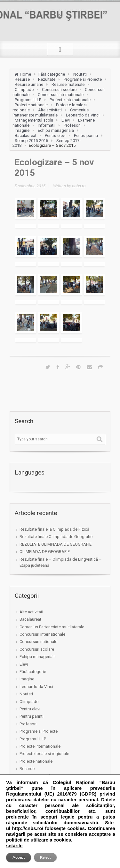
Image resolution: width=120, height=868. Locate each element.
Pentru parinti (86, 135)
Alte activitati (50, 110)
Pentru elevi (55, 135)
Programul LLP (28, 100)
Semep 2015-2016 (31, 141)
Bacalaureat (26, 135)
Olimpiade (24, 90)
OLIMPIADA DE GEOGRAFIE (45, 552)
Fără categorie (52, 74)
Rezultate (47, 79)
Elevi (66, 120)
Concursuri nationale (38, 642)
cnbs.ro (79, 186)
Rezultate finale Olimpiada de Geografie (56, 537)
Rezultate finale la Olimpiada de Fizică (54, 529)
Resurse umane (29, 84)
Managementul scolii (34, 120)
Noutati (80, 74)
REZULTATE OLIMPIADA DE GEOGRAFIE (56, 544)
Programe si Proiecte (83, 79)
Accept (19, 857)
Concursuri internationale (61, 95)
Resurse (22, 79)
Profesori (72, 125)
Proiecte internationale (70, 100)
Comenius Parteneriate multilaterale (51, 112)
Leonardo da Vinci (83, 115)
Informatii (47, 125)
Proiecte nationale (31, 105)
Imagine (22, 130)
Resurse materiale (68, 84)
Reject (45, 857)
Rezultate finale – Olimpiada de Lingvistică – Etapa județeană (61, 562)
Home (25, 74)
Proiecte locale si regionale (44, 754)
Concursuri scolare (59, 90)
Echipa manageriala (56, 130)
